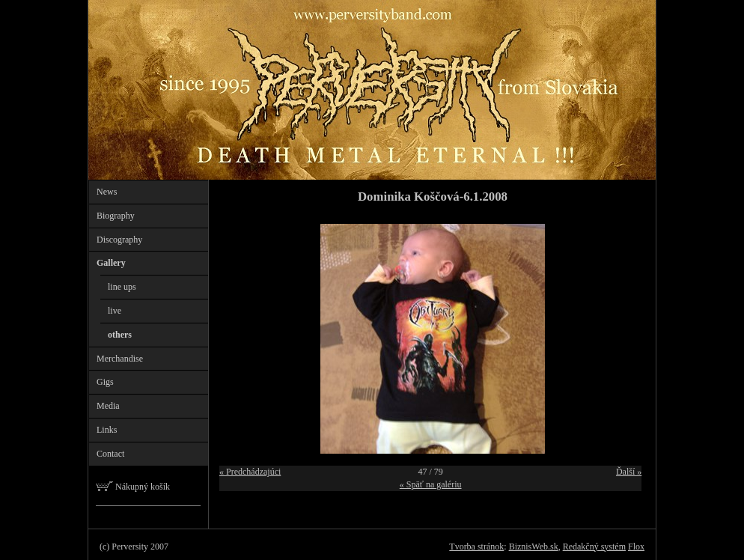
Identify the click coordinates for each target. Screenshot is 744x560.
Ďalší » (629, 472)
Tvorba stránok (476, 547)
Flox (636, 547)
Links (107, 430)
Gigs (105, 382)
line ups (122, 287)
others (120, 335)
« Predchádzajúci (250, 472)
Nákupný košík (133, 487)
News (107, 192)
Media (108, 406)
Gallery (111, 263)
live (115, 311)
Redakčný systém (594, 547)
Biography (116, 216)
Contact (110, 454)
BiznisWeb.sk (534, 547)
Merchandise (120, 359)
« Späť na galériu (431, 484)
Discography (119, 240)
